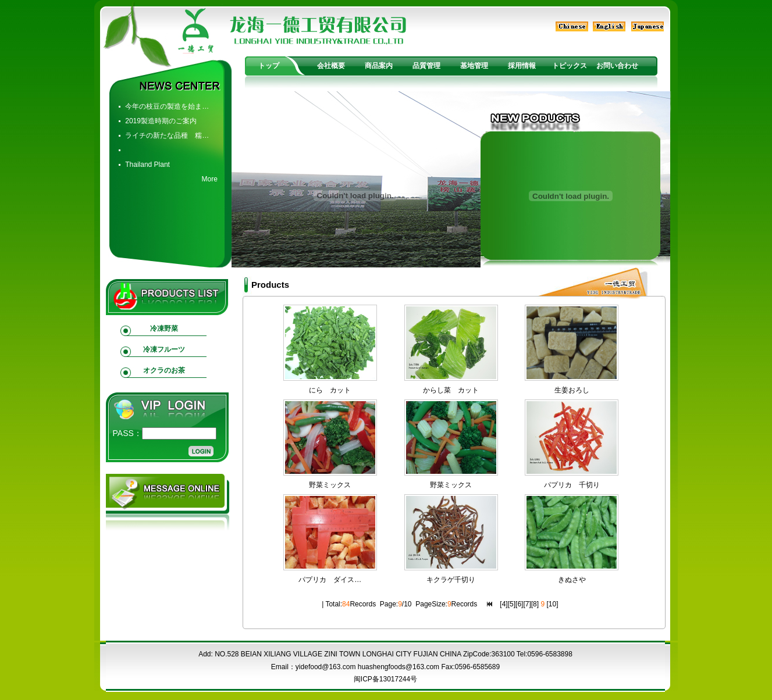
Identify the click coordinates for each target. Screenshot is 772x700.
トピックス (570, 66)
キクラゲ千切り (451, 580)
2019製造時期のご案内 (161, 121)
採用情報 (522, 66)
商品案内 (379, 66)
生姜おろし (572, 390)
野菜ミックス (330, 485)
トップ (269, 66)
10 (552, 604)
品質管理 (426, 66)
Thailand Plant (147, 165)
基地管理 (474, 66)
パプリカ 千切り (572, 485)
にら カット (330, 390)
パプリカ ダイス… (330, 580)
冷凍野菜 (164, 328)
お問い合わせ (617, 66)
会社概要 (331, 66)
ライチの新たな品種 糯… (167, 135)
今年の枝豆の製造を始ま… (167, 106)
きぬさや (572, 580)
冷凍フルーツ (164, 349)
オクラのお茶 (164, 370)
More (209, 179)
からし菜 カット (451, 390)
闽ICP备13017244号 (385, 679)
